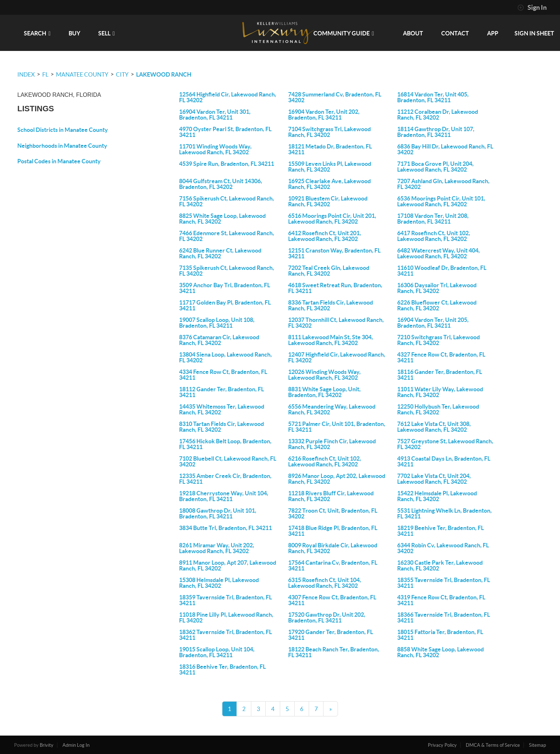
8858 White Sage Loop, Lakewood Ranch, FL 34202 (440, 652)
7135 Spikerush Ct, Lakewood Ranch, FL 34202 (227, 271)
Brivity (47, 745)
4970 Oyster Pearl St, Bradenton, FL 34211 (225, 132)
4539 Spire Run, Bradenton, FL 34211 (227, 164)
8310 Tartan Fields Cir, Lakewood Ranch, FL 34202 (222, 427)
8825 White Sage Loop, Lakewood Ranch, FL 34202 (222, 219)
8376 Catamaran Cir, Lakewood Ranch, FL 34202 (219, 340)
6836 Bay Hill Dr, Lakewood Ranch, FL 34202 (445, 149)
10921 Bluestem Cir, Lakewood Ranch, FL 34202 (328, 201)
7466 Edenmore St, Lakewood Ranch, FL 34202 (227, 236)
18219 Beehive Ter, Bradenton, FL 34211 (440, 531)
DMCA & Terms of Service (493, 745)
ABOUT (413, 33)
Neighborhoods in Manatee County (62, 146)
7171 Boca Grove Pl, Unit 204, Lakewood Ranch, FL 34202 (435, 167)
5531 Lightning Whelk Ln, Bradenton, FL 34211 (444, 513)
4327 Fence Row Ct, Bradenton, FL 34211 (441, 357)
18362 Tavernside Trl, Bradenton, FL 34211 (225, 635)
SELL (107, 33)
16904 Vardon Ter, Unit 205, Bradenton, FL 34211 (433, 323)
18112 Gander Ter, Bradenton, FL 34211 (222, 392)
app (493, 33)
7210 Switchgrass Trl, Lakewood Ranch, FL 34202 (439, 340)
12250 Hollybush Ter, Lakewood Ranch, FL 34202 (438, 409)
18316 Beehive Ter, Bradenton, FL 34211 (222, 669)
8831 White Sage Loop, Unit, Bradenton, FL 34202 (324, 392)
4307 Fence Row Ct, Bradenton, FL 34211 (332, 600)
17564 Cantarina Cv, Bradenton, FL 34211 (333, 565)
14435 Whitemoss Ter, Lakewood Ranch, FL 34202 (222, 409)
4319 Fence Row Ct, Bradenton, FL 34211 (441, 600)
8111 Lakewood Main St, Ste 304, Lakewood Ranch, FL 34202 (331, 340)
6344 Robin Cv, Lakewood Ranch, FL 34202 (443, 548)
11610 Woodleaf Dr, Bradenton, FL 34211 (442, 271)
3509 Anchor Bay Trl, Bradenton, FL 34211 (225, 288)
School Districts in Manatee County (63, 130)
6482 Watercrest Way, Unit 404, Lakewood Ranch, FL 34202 (439, 253)
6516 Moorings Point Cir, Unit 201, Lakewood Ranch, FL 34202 (332, 219)
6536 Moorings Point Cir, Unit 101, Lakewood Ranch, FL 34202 (441, 201)
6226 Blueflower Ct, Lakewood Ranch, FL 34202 (437, 305)
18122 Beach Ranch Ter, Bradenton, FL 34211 (334, 652)
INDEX (26, 74)
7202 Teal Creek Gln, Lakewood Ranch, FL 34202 (329, 271)
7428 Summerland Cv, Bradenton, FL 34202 (335, 97)
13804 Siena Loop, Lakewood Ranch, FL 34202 (225, 357)
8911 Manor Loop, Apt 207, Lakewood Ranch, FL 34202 (228, 565)
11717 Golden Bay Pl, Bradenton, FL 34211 (225, 305)
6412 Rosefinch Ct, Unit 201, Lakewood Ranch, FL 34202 (325, 236)
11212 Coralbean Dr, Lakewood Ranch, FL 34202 (438, 115)
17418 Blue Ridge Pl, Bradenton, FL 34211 (333, 531)
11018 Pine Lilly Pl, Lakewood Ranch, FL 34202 (226, 617)
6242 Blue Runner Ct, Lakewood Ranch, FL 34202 (220, 253)
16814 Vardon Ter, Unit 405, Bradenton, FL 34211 (433, 97)
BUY (74, 33)
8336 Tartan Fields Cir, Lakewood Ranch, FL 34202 (331, 305)
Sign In (532, 8)
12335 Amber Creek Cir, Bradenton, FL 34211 (225, 479)
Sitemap (537, 745)
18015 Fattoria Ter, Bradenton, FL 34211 (440, 635)
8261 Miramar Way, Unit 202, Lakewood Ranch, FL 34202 (217, 548)
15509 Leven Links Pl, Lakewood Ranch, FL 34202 (330, 167)
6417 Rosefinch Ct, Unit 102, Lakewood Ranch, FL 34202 (434, 236)
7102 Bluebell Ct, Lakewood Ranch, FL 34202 (228, 461)
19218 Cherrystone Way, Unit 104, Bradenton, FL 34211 (224, 496)
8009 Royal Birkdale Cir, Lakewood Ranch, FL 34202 (333, 548)
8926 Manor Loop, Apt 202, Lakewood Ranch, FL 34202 (337, 479)
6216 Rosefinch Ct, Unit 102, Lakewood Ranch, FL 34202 (325, 461)
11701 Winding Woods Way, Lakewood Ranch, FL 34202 (215, 149)
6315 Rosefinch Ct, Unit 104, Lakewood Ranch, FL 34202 (325, 583)
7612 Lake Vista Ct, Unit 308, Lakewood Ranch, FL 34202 (434, 427)
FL (45, 74)
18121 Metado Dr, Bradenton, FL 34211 (330, 149)
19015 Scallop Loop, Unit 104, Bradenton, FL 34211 (217, 652)
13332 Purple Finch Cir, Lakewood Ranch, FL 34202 (332, 444)
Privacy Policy (442, 745)
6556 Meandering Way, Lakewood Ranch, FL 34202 (332, 409)
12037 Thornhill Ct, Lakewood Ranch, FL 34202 (336, 323)
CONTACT (455, 33)
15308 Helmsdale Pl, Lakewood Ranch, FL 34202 (219, 583)
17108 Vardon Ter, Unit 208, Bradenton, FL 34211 (433, 219)
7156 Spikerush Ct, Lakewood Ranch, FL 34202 (227, 201)
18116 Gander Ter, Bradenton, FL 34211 (440, 375)
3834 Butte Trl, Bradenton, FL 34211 (225, 528)
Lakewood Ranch (164, 74)
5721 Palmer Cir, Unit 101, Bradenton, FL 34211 (337, 427)
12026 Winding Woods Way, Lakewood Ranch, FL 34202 (324, 375)
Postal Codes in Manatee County (59, 161)
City (122, 74)
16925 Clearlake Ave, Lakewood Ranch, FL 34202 (329, 184)
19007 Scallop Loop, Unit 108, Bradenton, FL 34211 (217, 323)
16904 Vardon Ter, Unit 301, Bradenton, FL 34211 (215, 115)
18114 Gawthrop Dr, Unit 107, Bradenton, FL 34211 (436, 132)
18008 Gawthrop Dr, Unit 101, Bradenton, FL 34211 (218, 513)
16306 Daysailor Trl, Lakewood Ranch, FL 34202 (437, 288)
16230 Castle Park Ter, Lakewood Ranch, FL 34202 (440, 565)
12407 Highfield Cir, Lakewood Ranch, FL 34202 (337, 357)
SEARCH (37, 33)
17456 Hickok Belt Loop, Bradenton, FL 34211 (225, 444)
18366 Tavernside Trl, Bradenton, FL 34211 (444, 617)
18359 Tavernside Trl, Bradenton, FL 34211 (225, 600)
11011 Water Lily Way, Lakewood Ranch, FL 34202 (440, 392)
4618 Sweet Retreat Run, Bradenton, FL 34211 (335, 288)
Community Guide (344, 33)
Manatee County (82, 74)
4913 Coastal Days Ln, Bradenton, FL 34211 (444, 461)
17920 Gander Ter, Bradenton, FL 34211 (331, 635)
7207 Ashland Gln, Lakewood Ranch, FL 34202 (443, 184)
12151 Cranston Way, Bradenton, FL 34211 (334, 253)
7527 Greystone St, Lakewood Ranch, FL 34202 (445, 444)
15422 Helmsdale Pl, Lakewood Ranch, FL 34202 (437, 496)
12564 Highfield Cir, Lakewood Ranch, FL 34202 (228, 97)
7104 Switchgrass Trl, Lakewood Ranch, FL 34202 (329, 132)
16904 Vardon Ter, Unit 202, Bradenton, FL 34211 (324, 115)
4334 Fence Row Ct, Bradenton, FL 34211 (223, 375)
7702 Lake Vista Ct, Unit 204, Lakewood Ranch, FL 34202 (434, 479)
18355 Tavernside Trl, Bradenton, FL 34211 (444, 583)
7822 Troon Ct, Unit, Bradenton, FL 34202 (333, 513)
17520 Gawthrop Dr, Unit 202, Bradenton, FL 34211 (327, 617)
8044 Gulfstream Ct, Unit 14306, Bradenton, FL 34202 (221, 184)
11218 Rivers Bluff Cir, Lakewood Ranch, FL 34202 (331, 496)
